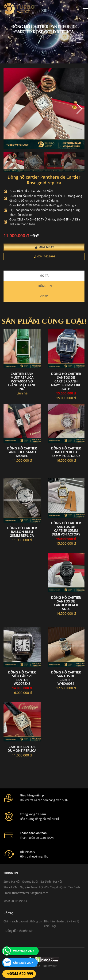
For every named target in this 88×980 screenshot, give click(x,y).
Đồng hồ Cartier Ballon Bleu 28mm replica (22, 532)
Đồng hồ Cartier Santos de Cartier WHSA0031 (66, 678)
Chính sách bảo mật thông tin (23, 921)
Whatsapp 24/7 (24, 951)
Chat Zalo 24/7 (23, 963)
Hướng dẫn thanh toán (18, 931)
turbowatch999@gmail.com (30, 893)
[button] (79, 109)
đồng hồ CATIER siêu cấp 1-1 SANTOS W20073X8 (22, 678)
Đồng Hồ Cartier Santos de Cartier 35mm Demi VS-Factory (66, 529)
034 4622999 (45, 256)
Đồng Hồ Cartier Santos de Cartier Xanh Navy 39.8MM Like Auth (66, 381)
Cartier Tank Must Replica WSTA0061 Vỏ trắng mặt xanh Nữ (22, 381)
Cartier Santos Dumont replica (22, 749)
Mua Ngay (45, 247)
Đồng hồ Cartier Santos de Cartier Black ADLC (66, 603)
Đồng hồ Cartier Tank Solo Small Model (22, 452)
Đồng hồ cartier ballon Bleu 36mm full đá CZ (66, 452)
